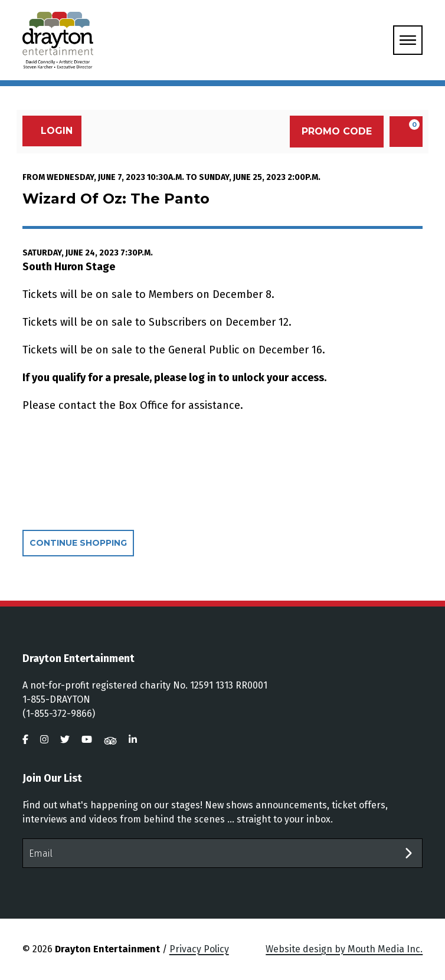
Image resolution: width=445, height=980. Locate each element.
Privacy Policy (199, 949)
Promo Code (337, 131)
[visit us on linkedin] (133, 740)
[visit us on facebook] (25, 740)
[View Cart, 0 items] (406, 132)
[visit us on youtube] (87, 740)
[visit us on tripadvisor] (110, 740)
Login (50, 131)
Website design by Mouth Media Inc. (344, 949)
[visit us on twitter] (65, 740)
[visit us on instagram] (44, 740)
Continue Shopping (78, 543)
